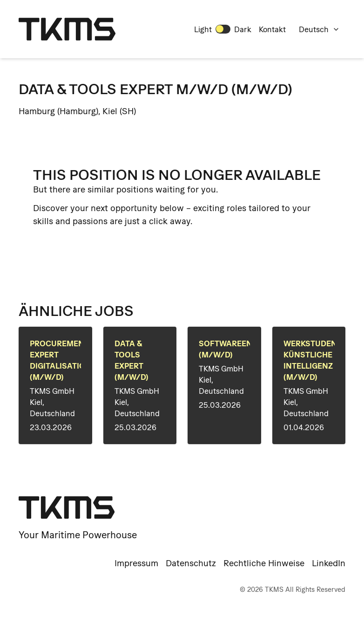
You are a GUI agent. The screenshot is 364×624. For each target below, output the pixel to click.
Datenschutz (191, 563)
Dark (243, 29)
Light (203, 29)
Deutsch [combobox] (319, 29)
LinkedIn (329, 563)
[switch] (223, 29)
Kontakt (272, 29)
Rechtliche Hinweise (264, 563)
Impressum (136, 563)
